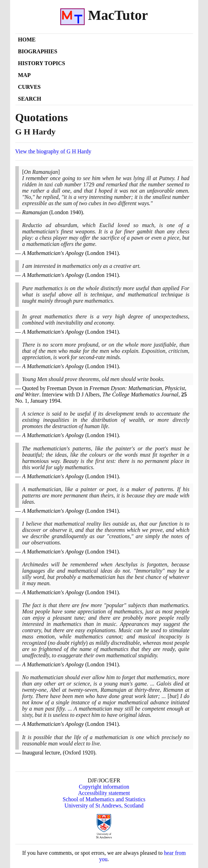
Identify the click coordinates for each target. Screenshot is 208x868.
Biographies (38, 51)
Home (27, 40)
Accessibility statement (104, 793)
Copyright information (104, 787)
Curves (29, 87)
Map (24, 75)
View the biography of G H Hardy (53, 151)
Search (30, 99)
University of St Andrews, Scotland (104, 805)
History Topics (42, 63)
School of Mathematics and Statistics (104, 799)
